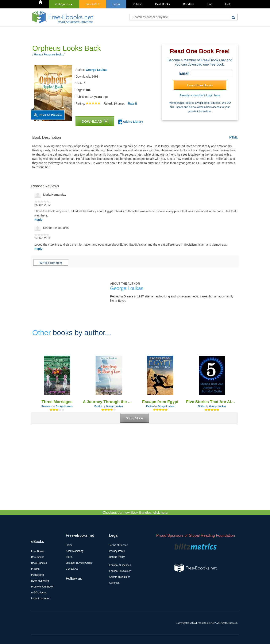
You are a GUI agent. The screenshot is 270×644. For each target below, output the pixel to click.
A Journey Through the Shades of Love (109, 402)
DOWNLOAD (95, 121)
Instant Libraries (40, 598)
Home (69, 545)
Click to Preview (51, 115)
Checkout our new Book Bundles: (135, 513)
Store (69, 557)
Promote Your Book (42, 587)
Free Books (38, 551)
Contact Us (72, 569)
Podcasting (37, 575)
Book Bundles (39, 563)
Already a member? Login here (200, 95)
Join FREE (93, 4)
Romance (47, 406)
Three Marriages (57, 402)
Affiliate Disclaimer (119, 577)
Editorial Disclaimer (120, 571)
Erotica (98, 406)
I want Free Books (200, 85)
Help (228, 4)
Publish (138, 4)
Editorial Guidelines (120, 565)
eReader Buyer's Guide (79, 563)
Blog (209, 4)
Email (184, 73)
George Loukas (97, 70)
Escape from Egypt (160, 402)
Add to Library (131, 122)
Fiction (150, 406)
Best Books (163, 4)
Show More (134, 418)
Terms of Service (118, 545)
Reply (38, 220)
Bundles (188, 4)
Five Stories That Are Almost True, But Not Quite (212, 402)
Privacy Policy (117, 551)
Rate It (132, 104)
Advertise (114, 583)
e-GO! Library (39, 593)
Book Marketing (40, 581)
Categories (64, 4)
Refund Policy (117, 557)
